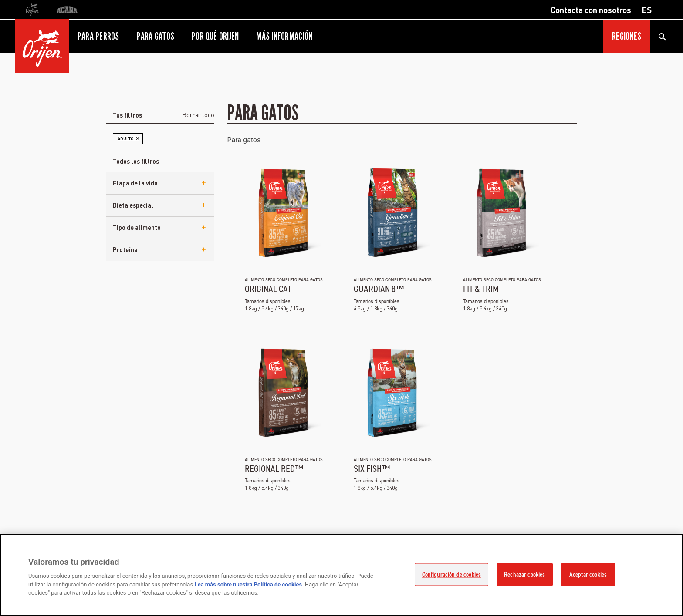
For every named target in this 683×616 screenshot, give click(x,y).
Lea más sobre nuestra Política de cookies (249, 584)
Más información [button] (284, 36)
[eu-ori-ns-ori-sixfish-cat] (392, 392)
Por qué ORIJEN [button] (215, 36)
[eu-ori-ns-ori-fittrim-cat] (501, 212)
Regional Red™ (274, 469)
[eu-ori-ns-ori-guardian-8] (392, 212)
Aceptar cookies (588, 575)
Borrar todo (198, 114)
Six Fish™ (372, 469)
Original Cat (268, 289)
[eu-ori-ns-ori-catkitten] (283, 212)
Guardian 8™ (379, 289)
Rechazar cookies (524, 575)
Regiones (627, 36)
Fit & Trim (481, 289)
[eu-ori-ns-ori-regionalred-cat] (283, 392)
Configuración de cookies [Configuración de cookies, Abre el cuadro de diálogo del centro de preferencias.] (452, 575)
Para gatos (244, 140)
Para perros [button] (98, 36)
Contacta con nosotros (591, 10)
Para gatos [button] (156, 36)
